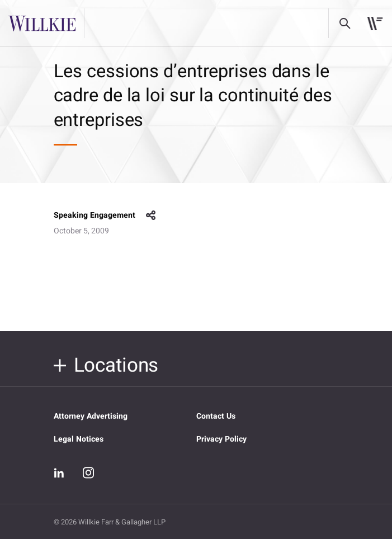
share (151, 215)
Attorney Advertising (91, 416)
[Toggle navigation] (375, 24)
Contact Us (216, 416)
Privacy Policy (221, 439)
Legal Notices (79, 439)
